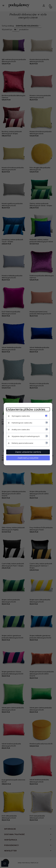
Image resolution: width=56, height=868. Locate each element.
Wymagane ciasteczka (21, 416)
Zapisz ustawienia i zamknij (28, 452)
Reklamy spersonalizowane (22, 443)
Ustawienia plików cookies (26, 409)
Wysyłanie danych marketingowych (26, 436)
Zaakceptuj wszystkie (28, 458)
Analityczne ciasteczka (21, 430)
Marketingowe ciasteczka (22, 423)
